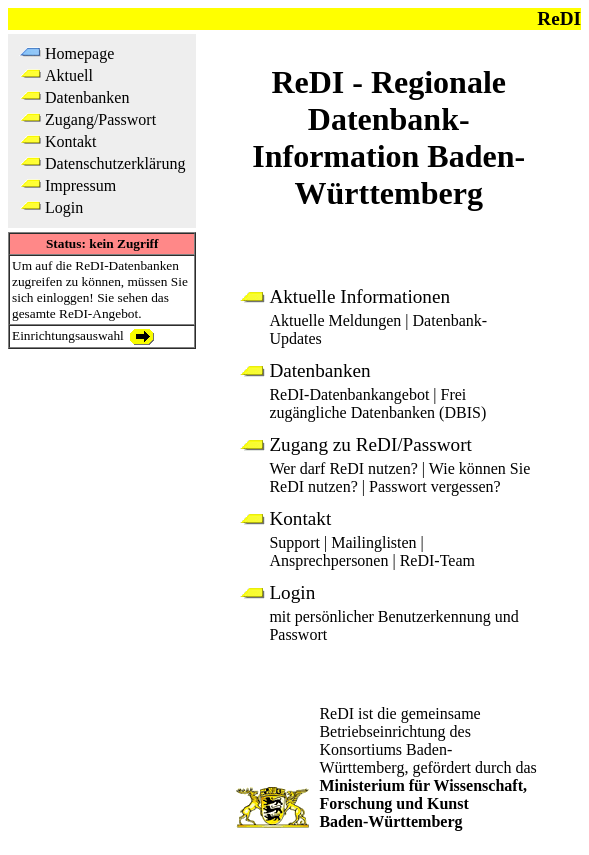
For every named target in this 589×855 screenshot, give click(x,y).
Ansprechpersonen (328, 560)
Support (294, 542)
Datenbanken (87, 97)
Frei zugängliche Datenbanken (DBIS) (377, 403)
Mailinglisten (373, 542)
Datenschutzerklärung (115, 163)
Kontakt (71, 141)
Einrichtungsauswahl (83, 335)
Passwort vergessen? (435, 486)
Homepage (79, 53)
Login (64, 207)
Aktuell (69, 75)
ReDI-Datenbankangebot (349, 394)
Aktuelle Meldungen (335, 320)
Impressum (80, 185)
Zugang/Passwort (100, 119)
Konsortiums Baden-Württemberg (385, 758)
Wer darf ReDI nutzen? (343, 468)
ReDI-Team (437, 560)
